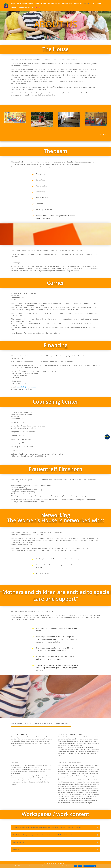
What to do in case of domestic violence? (60, 4)
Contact (98, 4)
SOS (93, 4)
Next (104, 135)
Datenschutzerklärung (90, 866)
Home (13, 4)
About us (87, 4)
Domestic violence (40, 4)
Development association (26, 8)
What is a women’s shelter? (25, 4)
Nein (80, 866)
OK (75, 866)
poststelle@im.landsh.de (26, 387)
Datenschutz (62, 864)
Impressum (48, 864)
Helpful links (78, 4)
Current (13, 8)
